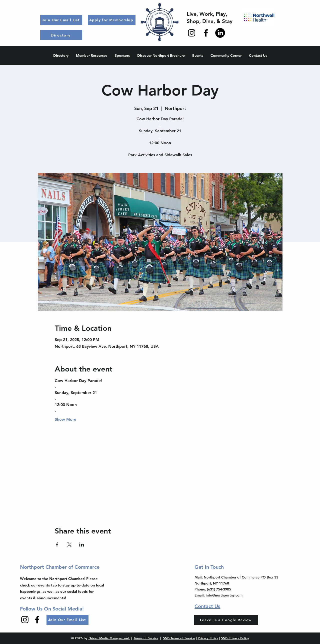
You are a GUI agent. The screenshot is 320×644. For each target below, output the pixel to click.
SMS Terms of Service (179, 638)
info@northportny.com (224, 595)
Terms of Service (146, 638)
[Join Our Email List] (61, 20)
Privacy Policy (208, 638)
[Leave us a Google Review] (226, 620)
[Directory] (61, 35)
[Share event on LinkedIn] (82, 544)
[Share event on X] (69, 544)
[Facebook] (206, 33)
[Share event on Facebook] (57, 544)
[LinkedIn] (220, 33)
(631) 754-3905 (219, 589)
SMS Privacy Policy (235, 638)
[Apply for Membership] (112, 20)
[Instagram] (192, 33)
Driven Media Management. (109, 638)
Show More (65, 419)
